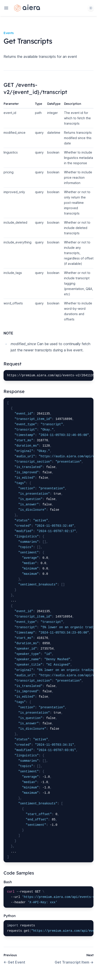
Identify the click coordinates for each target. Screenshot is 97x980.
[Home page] (27, 8)
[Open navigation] (6, 8)
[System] (91, 8)
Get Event (14, 962)
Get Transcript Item (74, 962)
